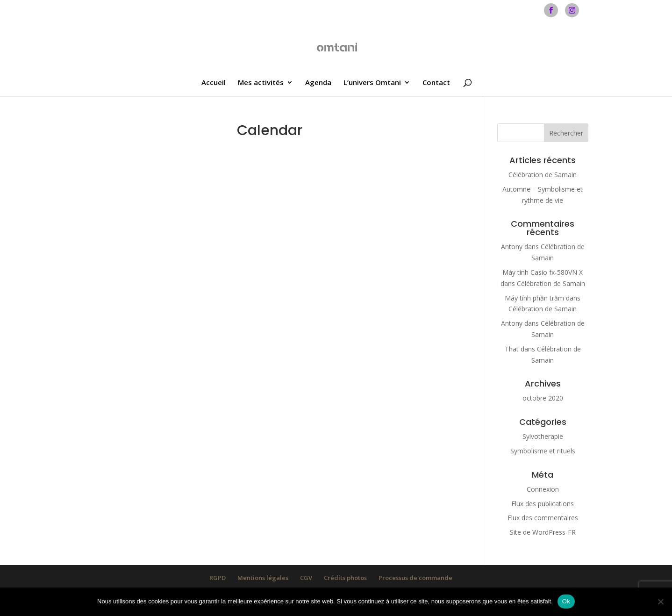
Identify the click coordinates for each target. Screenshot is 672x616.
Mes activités (261, 83)
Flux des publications (543, 504)
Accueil (214, 83)
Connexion (543, 489)
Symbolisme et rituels (543, 451)
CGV (306, 578)
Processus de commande (415, 578)
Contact (436, 83)
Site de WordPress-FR (543, 532)
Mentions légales (263, 578)
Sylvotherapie (543, 436)
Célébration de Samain (543, 175)
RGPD (218, 578)
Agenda (318, 83)
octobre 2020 (543, 398)
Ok (566, 601)
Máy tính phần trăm (534, 298)
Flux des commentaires (543, 518)
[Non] (660, 602)
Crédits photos (345, 578)
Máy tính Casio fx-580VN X (543, 272)
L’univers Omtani (372, 83)
